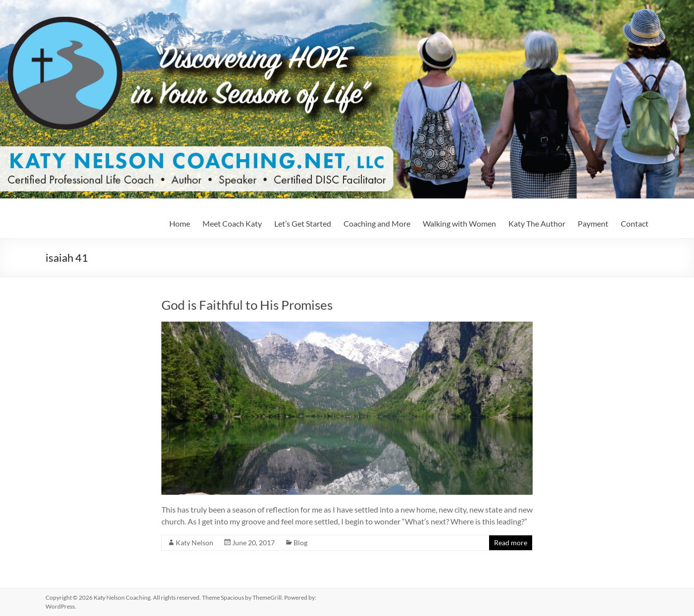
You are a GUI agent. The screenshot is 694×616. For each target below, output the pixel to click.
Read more (511, 543)
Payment (593, 223)
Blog (300, 543)
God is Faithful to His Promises (247, 305)
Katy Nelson (195, 543)
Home (180, 223)
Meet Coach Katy (232, 223)
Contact (635, 223)
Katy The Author (537, 223)
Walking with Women (459, 223)
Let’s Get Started (303, 223)
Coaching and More (377, 223)
